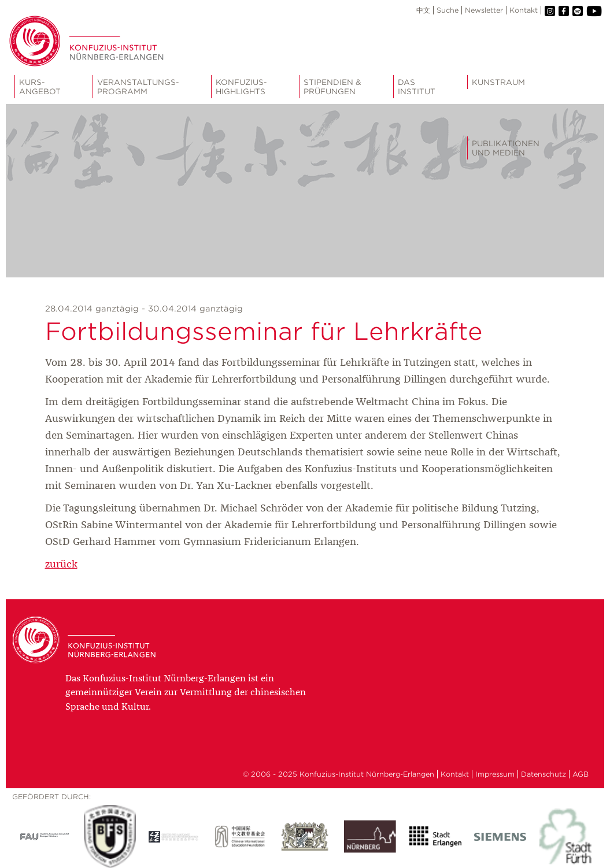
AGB (581, 774)
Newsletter (484, 10)
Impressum (495, 774)
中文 (423, 10)
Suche (448, 10)
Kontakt (524, 10)
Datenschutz (544, 774)
